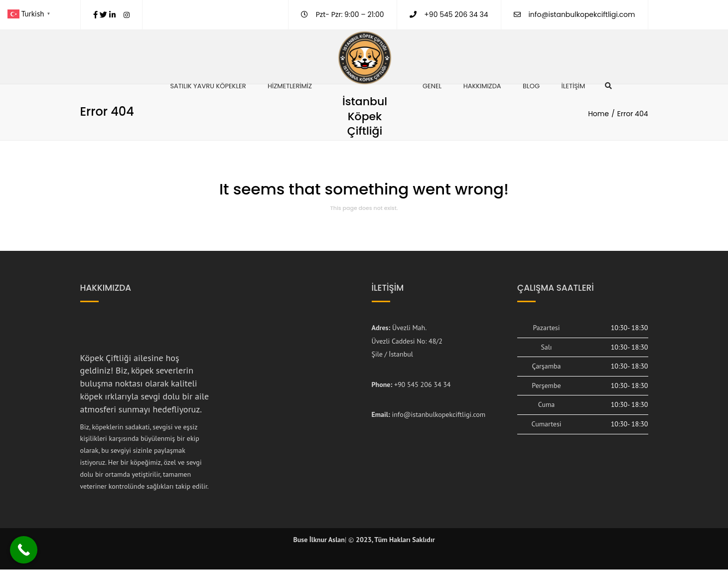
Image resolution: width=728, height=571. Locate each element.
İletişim (574, 86)
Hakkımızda (482, 86)
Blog (531, 86)
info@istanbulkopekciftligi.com (582, 14)
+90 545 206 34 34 (423, 386)
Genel (432, 86)
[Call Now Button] (24, 550)
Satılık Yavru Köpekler (208, 86)
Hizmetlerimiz (290, 86)
